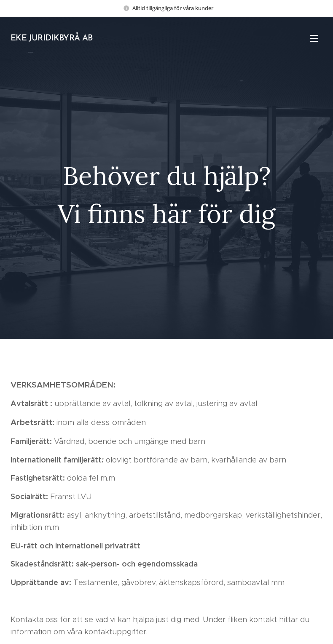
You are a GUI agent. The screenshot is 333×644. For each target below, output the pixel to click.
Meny (314, 38)
